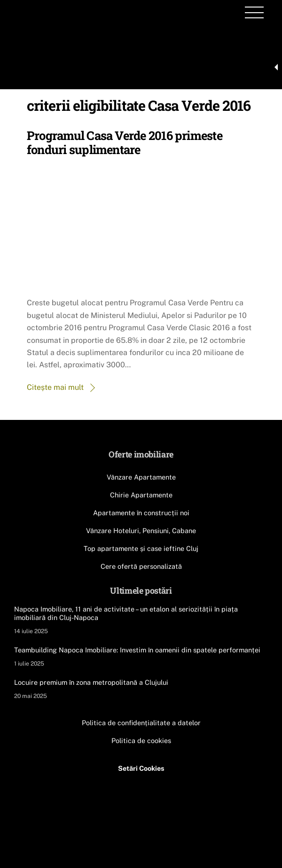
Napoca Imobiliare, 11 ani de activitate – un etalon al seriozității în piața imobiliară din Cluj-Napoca (126, 613)
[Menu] (254, 13)
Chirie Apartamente (141, 495)
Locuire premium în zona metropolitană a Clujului (91, 682)
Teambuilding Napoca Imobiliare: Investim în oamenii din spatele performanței (137, 650)
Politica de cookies (141, 740)
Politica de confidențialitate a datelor (141, 723)
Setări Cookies (141, 768)
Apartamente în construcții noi (141, 513)
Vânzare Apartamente (141, 477)
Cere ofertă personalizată (141, 566)
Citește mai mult (55, 387)
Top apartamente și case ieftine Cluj (141, 548)
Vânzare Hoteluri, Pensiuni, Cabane (141, 531)
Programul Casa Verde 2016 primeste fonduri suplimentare (125, 143)
